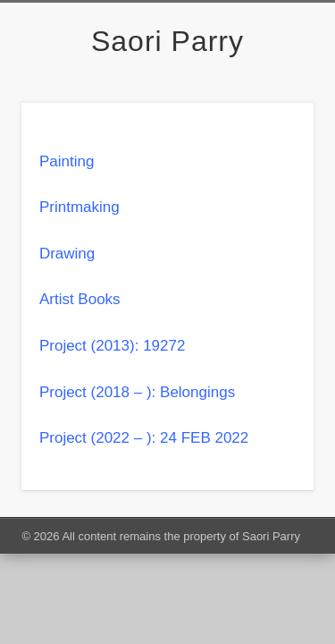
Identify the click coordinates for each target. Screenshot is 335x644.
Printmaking (80, 207)
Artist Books (80, 299)
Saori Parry (167, 41)
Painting (67, 161)
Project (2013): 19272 (113, 346)
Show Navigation (271, 160)
